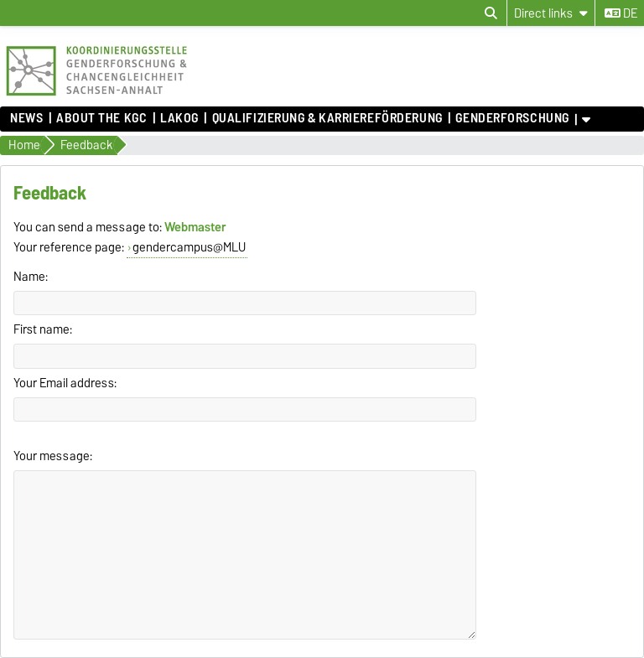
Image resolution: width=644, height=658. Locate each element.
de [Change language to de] (621, 13)
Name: (31, 277)
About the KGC (101, 118)
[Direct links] (551, 13)
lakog (179, 118)
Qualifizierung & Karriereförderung (327, 118)
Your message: (53, 456)
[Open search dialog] (491, 13)
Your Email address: (65, 383)
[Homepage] (96, 98)
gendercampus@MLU (189, 247)
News (26, 118)
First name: (43, 329)
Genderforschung (512, 118)
